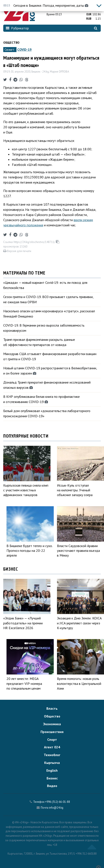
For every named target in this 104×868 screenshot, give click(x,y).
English (52, 770)
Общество (11, 43)
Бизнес (52, 778)
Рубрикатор (17, 28)
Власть (52, 708)
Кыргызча (52, 763)
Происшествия (52, 732)
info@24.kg (56, 808)
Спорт (52, 739)
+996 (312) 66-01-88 (58, 802)
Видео (52, 786)
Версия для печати (17, 251)
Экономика (52, 724)
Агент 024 (52, 747)
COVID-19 (24, 50)
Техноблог (52, 755)
